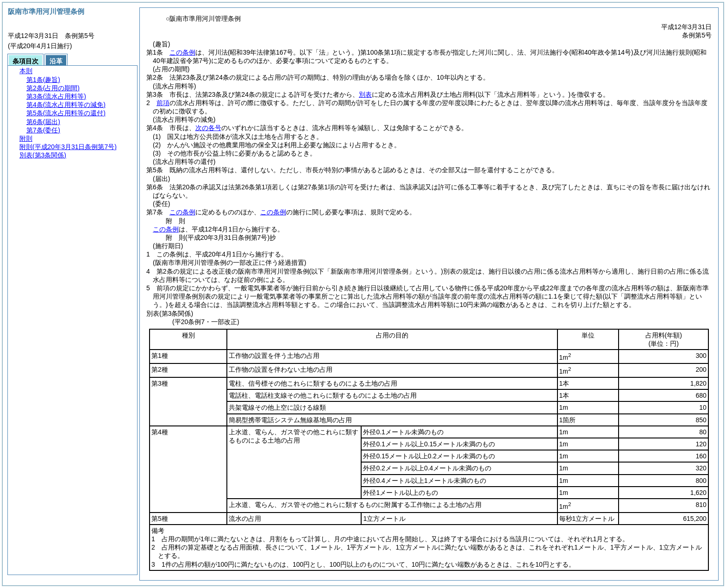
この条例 (182, 52)
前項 (163, 103)
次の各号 (208, 128)
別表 (365, 94)
